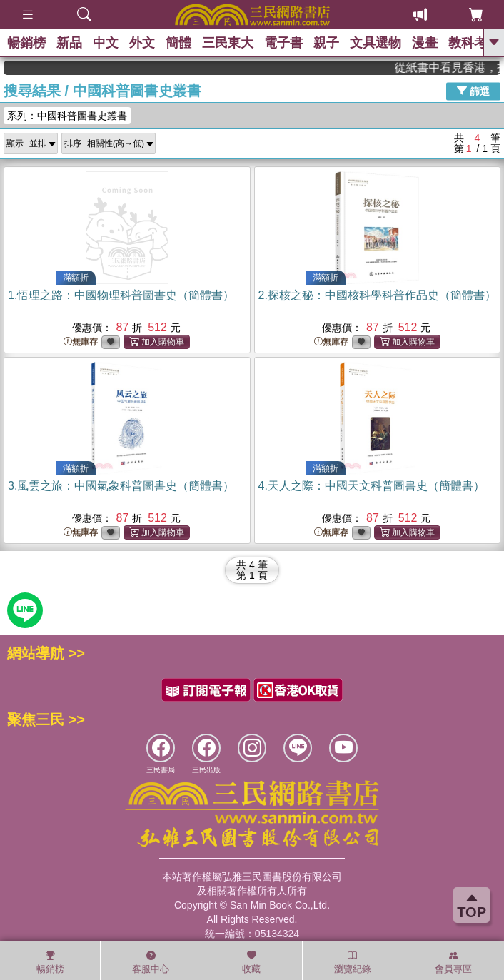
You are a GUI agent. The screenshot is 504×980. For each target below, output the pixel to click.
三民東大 (228, 43)
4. (372, 486)
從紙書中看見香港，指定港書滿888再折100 (456, 67)
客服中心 (151, 962)
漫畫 (425, 43)
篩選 (473, 91)
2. (377, 295)
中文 (106, 43)
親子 (326, 43)
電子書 (283, 43)
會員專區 (453, 962)
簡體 (178, 43)
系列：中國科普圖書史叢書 (67, 116)
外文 (142, 43)
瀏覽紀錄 (353, 962)
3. (121, 486)
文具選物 (376, 43)
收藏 (251, 962)
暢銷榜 (26, 43)
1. (121, 295)
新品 (69, 43)
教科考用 (474, 43)
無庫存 (81, 342)
